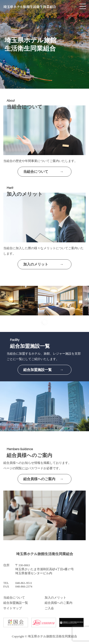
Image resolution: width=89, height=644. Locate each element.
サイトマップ (13, 608)
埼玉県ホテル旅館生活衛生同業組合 (30, 7)
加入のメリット (55, 598)
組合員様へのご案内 (59, 603)
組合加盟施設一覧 (16, 603)
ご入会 (49, 608)
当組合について (14, 598)
